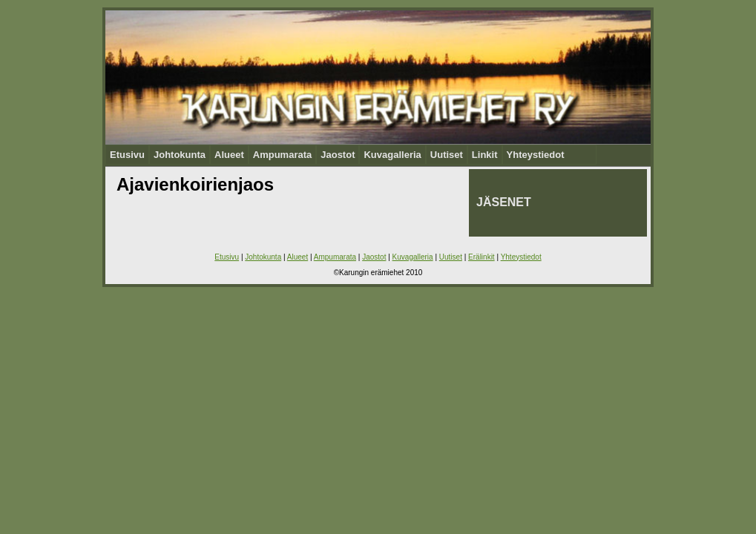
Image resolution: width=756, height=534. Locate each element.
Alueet (229, 155)
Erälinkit (481, 257)
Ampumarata (282, 155)
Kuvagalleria (392, 155)
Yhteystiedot (536, 155)
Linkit (485, 155)
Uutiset (447, 155)
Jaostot (338, 155)
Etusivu (127, 155)
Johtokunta (180, 155)
